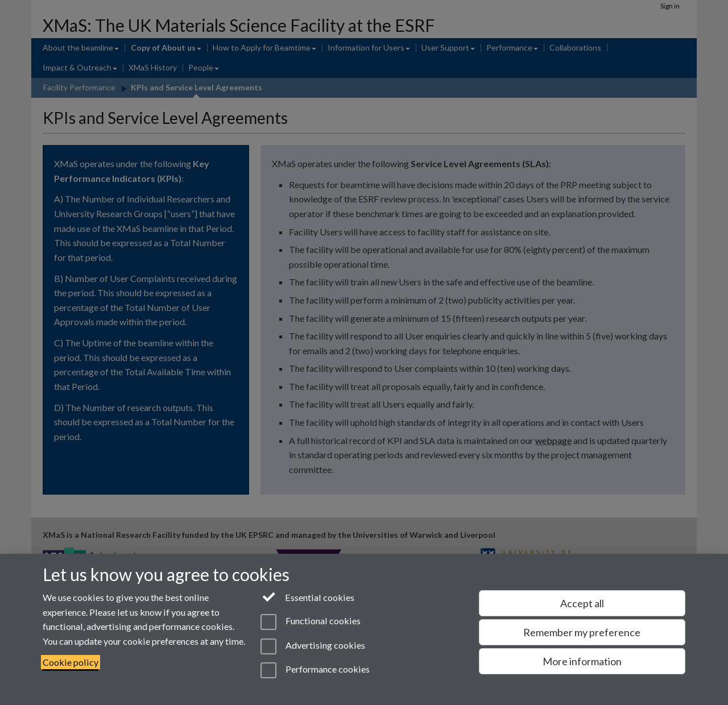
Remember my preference (582, 632)
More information (582, 661)
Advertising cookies (313, 646)
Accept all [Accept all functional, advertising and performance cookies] (582, 603)
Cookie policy (71, 662)
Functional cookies (310, 622)
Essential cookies (307, 596)
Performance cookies (315, 670)
